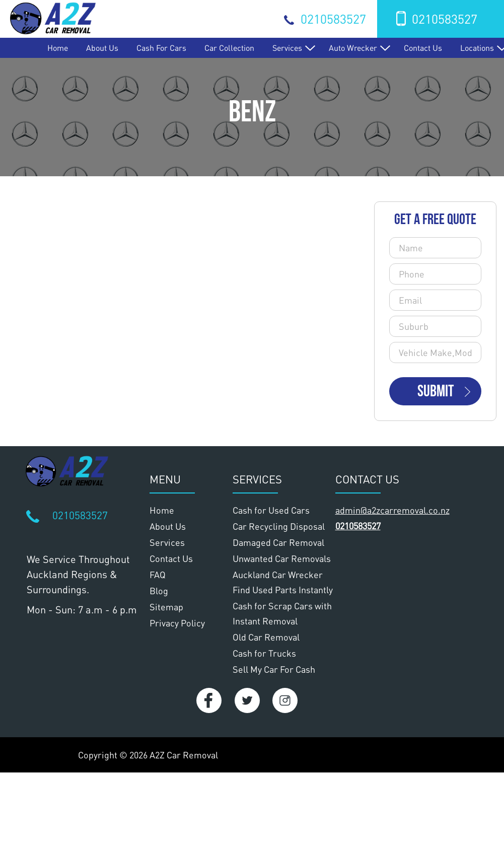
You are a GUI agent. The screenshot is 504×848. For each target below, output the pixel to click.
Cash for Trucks (264, 653)
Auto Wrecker (353, 48)
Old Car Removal (266, 637)
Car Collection (229, 48)
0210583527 (333, 19)
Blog (159, 591)
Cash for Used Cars (271, 510)
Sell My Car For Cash (274, 669)
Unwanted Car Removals (282, 558)
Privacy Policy (177, 623)
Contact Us (423, 48)
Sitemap (166, 607)
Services (287, 48)
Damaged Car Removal (278, 542)
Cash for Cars (161, 48)
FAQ (158, 575)
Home (58, 48)
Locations (477, 48)
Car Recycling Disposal (279, 526)
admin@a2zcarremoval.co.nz (392, 510)
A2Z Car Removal (184, 755)
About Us (102, 48)
